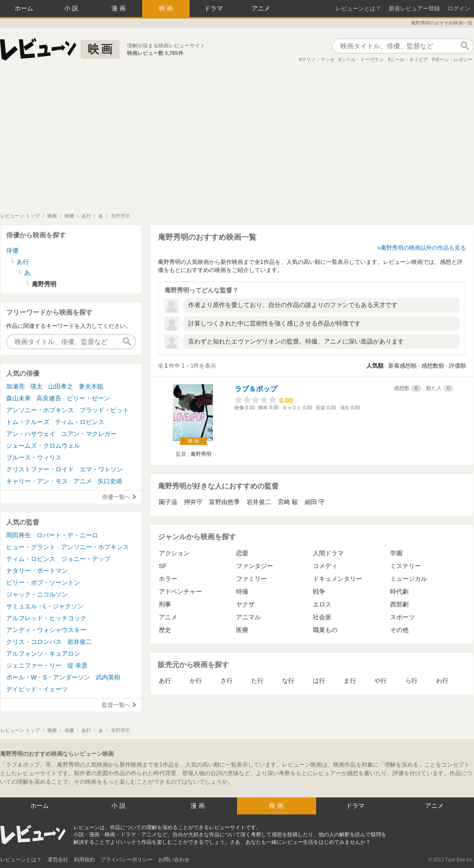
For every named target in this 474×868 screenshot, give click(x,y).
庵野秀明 (201, 454)
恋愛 (242, 553)
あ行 (165, 681)
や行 (381, 681)
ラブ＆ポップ (256, 389)
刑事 (165, 604)
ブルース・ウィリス (34, 457)
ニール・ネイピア (409, 59)
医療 (242, 630)
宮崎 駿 (288, 502)
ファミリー (251, 579)
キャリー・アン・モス (37, 481)
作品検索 (465, 46)
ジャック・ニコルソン (37, 594)
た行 (257, 681)
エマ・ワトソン (101, 469)
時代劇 (399, 592)
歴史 (165, 630)
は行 (319, 681)
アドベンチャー (180, 592)
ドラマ (214, 8)
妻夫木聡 (91, 386)
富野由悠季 (224, 502)
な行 (288, 681)
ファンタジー (255, 566)
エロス (322, 604)
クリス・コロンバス (34, 642)
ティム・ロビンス (80, 422)
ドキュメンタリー (337, 579)
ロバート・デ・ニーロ (67, 535)
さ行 (227, 681)
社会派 (322, 617)
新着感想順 (402, 366)
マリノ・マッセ (318, 59)
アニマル (248, 617)
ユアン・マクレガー (89, 434)
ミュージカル (409, 579)
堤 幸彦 (77, 665)
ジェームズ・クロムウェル (43, 446)
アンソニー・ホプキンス (40, 410)
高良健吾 (49, 398)
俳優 (12, 250)
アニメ (261, 8)
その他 (399, 630)
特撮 (242, 592)
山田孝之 (61, 386)
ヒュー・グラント (31, 547)
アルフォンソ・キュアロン (43, 654)
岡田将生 (18, 535)
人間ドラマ (328, 553)
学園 (396, 553)
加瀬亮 (15, 386)
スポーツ (402, 617)
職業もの (325, 630)
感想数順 (433, 366)
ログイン (459, 9)
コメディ (325, 566)
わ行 (442, 681)
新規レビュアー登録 (414, 9)
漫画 (119, 8)
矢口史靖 (110, 481)
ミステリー (406, 566)
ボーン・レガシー (454, 59)
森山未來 (18, 398)
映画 (167, 8)
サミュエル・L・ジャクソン (45, 606)
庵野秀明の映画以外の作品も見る (423, 248)
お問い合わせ (174, 859)
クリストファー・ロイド (40, 469)
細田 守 (315, 502)
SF (163, 566)
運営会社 (58, 859)
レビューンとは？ (358, 9)
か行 (196, 681)
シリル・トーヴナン (363, 59)
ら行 (411, 681)
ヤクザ (245, 604)
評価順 (457, 366)
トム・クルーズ (28, 422)
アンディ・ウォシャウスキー (46, 630)
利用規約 (84, 859)
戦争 (319, 592)
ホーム (24, 8)
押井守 (193, 502)
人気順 (375, 366)
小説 (72, 8)
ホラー (168, 579)
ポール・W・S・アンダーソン (48, 677)
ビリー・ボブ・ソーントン (43, 583)
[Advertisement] (237, 142)
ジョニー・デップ (86, 559)
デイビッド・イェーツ (37, 689)
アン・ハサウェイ (31, 434)
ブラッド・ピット (104, 410)
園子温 (168, 502)
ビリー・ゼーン (88, 398)
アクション (174, 553)
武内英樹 (108, 677)
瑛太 (36, 386)
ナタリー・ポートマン (37, 571)
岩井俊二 (259, 502)
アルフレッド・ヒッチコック (46, 618)
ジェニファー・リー (34, 665)
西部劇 (399, 604)
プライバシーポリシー (127, 859)
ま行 (350, 681)
